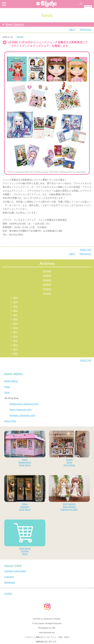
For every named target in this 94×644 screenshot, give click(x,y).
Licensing (9, 577)
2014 (15, 345)
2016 (15, 336)
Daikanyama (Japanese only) (24, 404)
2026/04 (47, 280)
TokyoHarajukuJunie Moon (25, 493)
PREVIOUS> (86, 30)
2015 (15, 341)
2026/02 (47, 289)
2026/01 (47, 293)
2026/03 (47, 285)
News (7, 387)
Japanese (87, 7)
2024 (15, 302)
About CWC (10, 421)
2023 (15, 306)
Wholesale (10, 582)
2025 (15, 298)
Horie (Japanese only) (20, 410)
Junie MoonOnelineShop (25, 537)
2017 (15, 332)
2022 (15, 311)
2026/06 (47, 271)
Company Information (15, 571)
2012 (15, 354)
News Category (15, 24)
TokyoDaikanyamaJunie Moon (25, 449)
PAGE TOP (86, 250)
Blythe (47, 4)
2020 (15, 319)
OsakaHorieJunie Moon (69, 449)
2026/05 (47, 276)
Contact (8, 594)
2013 (15, 349)
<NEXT (72, 30)
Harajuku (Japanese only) (22, 415)
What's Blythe (11, 381)
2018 (15, 328)
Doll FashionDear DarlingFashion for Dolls (69, 493)
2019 (15, 324)
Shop (7, 392)
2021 (15, 315)
